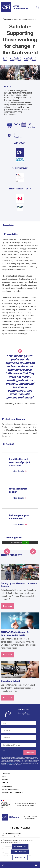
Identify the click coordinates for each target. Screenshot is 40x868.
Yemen (34, 59)
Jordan (12, 59)
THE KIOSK (6, 773)
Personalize (20, 858)
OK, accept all (20, 846)
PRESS (4, 776)
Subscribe (30, 753)
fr (7, 865)
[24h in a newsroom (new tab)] (20, 835)
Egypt (5, 59)
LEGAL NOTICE (7, 786)
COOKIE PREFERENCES (10, 789)
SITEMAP (5, 783)
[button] (7, 552)
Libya (19, 59)
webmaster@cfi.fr (11, 763)
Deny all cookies (20, 852)
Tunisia (26, 59)
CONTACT (5, 780)
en (3, 865)
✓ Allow (26, 543)
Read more (8, 606)
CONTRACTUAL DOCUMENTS (12, 793)
